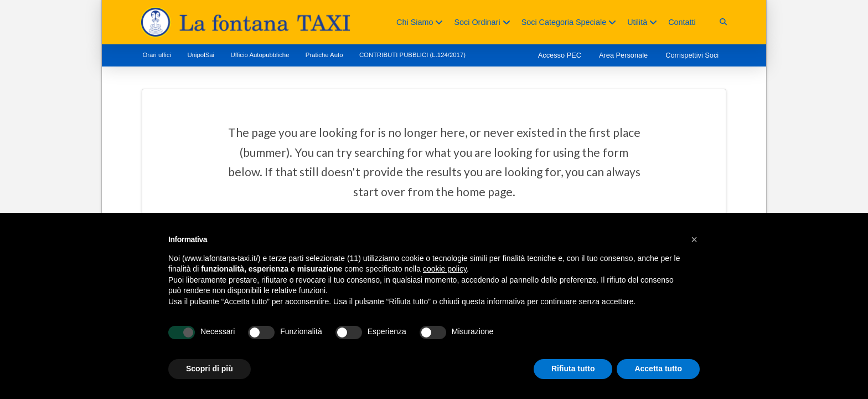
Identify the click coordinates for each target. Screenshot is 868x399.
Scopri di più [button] (210, 369)
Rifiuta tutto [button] (573, 369)
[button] (723, 22)
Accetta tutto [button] (658, 369)
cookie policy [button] (445, 269)
